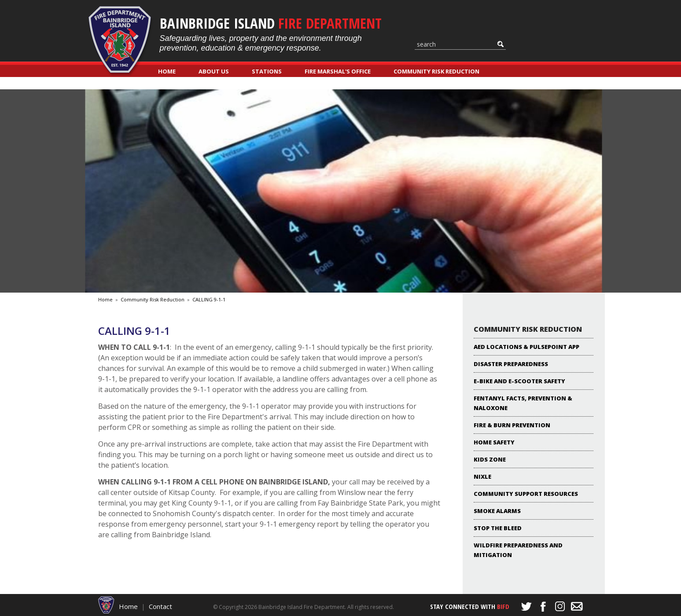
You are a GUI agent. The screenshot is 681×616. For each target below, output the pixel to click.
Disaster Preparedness (511, 364)
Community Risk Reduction (436, 71)
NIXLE (482, 477)
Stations (267, 71)
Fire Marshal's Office (338, 71)
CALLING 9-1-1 (209, 299)
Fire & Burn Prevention (512, 425)
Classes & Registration (195, 84)
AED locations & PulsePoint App (526, 347)
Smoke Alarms (497, 511)
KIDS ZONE (490, 459)
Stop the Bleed (498, 528)
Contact (160, 606)
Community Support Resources (526, 494)
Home (167, 71)
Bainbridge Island (271, 23)
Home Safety (494, 442)
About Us (214, 71)
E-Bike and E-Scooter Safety (519, 381)
